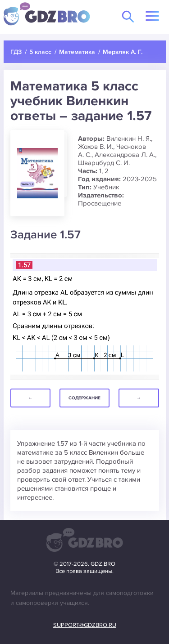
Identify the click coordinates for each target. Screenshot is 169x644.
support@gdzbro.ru (85, 625)
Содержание (84, 398)
